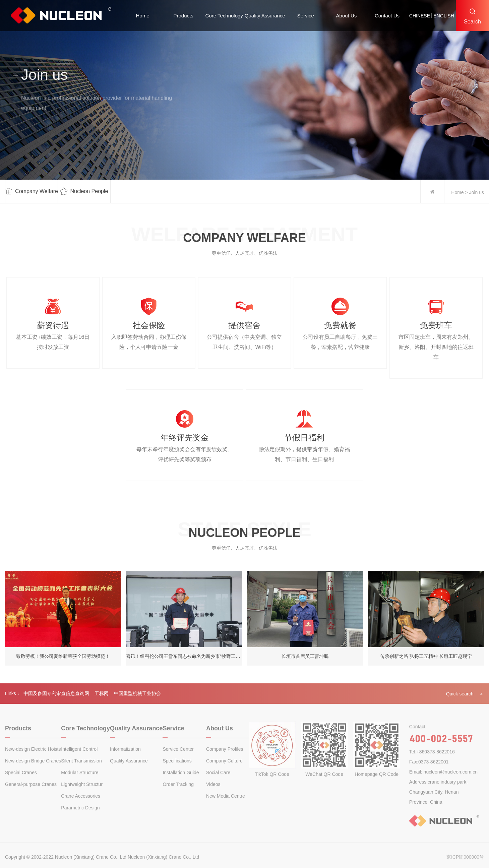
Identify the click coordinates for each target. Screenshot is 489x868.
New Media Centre (226, 804)
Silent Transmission (81, 769)
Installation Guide (181, 781)
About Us (347, 16)
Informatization (125, 757)
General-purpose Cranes (31, 793)
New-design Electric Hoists (33, 757)
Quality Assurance (265, 16)
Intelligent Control (79, 757)
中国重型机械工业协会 (137, 697)
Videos (213, 793)
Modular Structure (80, 781)
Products (184, 16)
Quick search (465, 698)
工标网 (102, 697)
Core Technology (224, 16)
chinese (420, 16)
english (444, 16)
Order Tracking (178, 793)
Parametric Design (80, 816)
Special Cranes (21, 781)
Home (143, 16)
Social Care (218, 781)
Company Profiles (225, 757)
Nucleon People (84, 192)
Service (306, 16)
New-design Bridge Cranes (33, 769)
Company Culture (224, 769)
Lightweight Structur (82, 793)
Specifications (177, 769)
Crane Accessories (81, 804)
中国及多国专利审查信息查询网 (56, 697)
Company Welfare (32, 192)
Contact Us (387, 16)
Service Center (178, 757)
